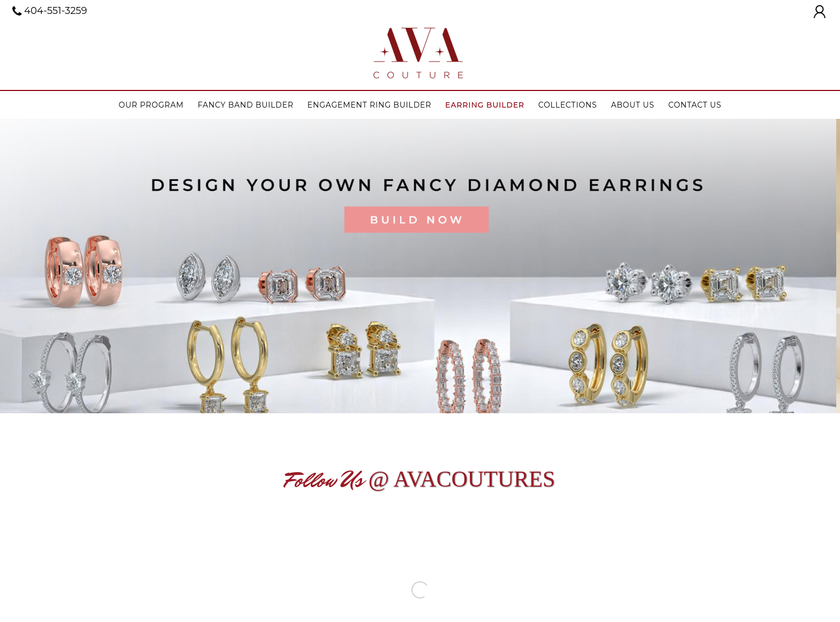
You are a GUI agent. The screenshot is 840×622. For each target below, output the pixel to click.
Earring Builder (485, 105)
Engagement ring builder (369, 105)
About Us (632, 105)
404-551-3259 (50, 11)
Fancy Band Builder (246, 105)
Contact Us (695, 105)
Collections (568, 105)
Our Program (151, 105)
